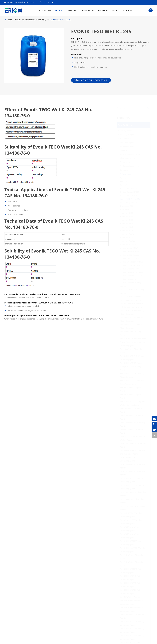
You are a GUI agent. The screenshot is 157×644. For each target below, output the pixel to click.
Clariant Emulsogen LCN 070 (132, 262)
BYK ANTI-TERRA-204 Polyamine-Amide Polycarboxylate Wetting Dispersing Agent (134, 342)
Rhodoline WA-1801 (129, 244)
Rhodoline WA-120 (128, 241)
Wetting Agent (43, 20)
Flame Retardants (128, 146)
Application (45, 10)
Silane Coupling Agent (129, 158)
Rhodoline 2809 (127, 223)
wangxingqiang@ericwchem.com (20, 2)
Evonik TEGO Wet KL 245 (61, 20)
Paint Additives (29, 20)
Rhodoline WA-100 (128, 237)
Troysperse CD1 (127, 209)
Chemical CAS (88, 10)
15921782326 (48, 2)
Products (60, 10)
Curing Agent (126, 162)
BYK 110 (124, 182)
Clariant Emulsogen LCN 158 (132, 265)
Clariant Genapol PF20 (130, 248)
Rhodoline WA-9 (127, 230)
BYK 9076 (124, 185)
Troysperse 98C (127, 206)
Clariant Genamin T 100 (130, 269)
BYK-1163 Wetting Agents (131, 297)
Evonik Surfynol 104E (129, 202)
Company (73, 10)
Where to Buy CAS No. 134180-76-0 (91, 80)
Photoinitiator (126, 139)
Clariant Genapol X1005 (130, 192)
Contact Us (126, 10)
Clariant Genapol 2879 (130, 279)
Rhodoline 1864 (127, 227)
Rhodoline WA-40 (128, 234)
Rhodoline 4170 (127, 216)
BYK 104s (124, 178)
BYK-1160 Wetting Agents (131, 300)
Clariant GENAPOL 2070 (130, 258)
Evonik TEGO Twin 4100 (130, 196)
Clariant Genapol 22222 (130, 255)
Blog (114, 10)
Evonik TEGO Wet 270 (129, 189)
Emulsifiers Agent (128, 142)
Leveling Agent (126, 131)
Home (9, 20)
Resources (103, 10)
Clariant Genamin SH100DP (132, 276)
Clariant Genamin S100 (130, 251)
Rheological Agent (128, 135)
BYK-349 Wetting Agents (131, 597)
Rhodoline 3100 (127, 213)
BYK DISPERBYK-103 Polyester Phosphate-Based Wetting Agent (133, 367)
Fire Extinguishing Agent (130, 166)
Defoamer (125, 170)
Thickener (125, 150)
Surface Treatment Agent (131, 154)
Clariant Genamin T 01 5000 (132, 272)
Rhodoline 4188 (127, 220)
